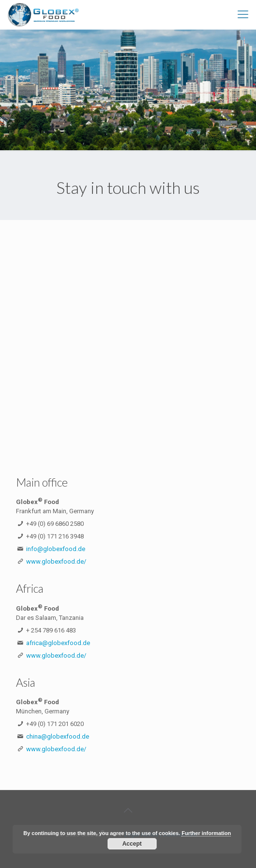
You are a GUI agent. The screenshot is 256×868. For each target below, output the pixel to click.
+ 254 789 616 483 (51, 630)
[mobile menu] (243, 15)
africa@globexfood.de (58, 643)
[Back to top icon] (128, 810)
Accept (132, 844)
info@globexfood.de (56, 549)
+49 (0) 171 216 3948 (55, 536)
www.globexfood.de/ (56, 561)
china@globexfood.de (58, 736)
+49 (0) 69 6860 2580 (55, 524)
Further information (206, 833)
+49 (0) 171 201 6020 (55, 724)
